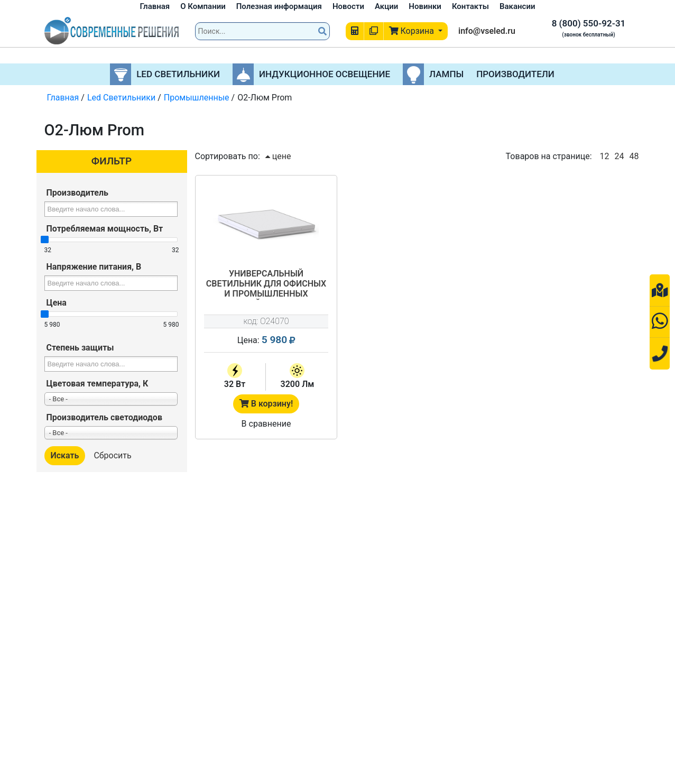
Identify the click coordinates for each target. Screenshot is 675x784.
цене (278, 156)
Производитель (77, 193)
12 (605, 156)
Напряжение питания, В (94, 267)
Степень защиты (80, 348)
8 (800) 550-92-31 (589, 23)
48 (634, 156)
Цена (57, 303)
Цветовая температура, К (98, 384)
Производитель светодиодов (104, 417)
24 (619, 156)
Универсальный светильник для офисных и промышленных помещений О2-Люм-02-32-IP (266, 284)
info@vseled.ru (487, 31)
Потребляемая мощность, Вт (105, 229)
